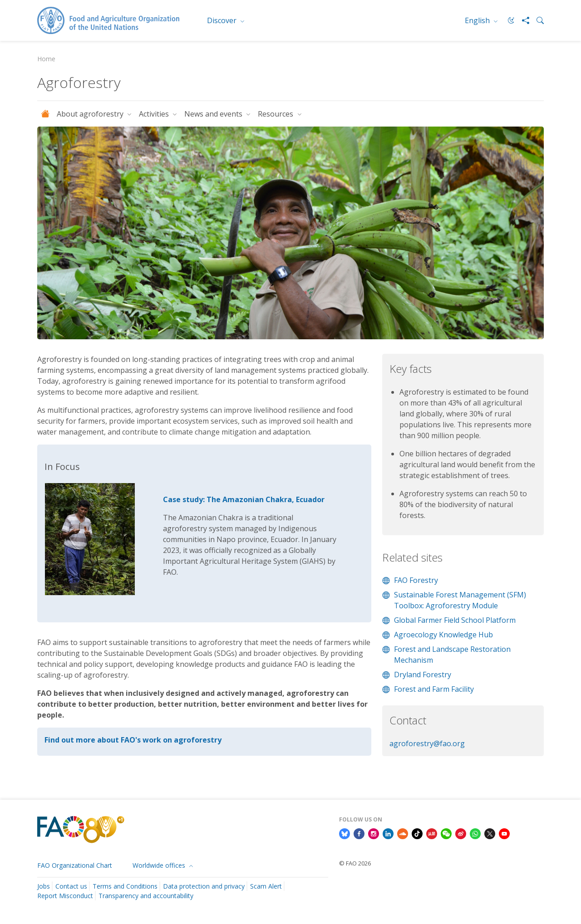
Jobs (44, 886)
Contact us (71, 886)
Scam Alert (266, 886)
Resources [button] (276, 114)
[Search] (537, 20)
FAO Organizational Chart (75, 865)
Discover (223, 20)
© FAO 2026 (355, 863)
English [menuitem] (478, 20)
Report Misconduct (65, 896)
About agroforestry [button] (91, 114)
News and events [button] (214, 114)
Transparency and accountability (146, 896)
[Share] (522, 20)
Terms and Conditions (125, 886)
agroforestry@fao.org (427, 743)
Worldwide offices (160, 865)
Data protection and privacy (204, 886)
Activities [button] (155, 114)
